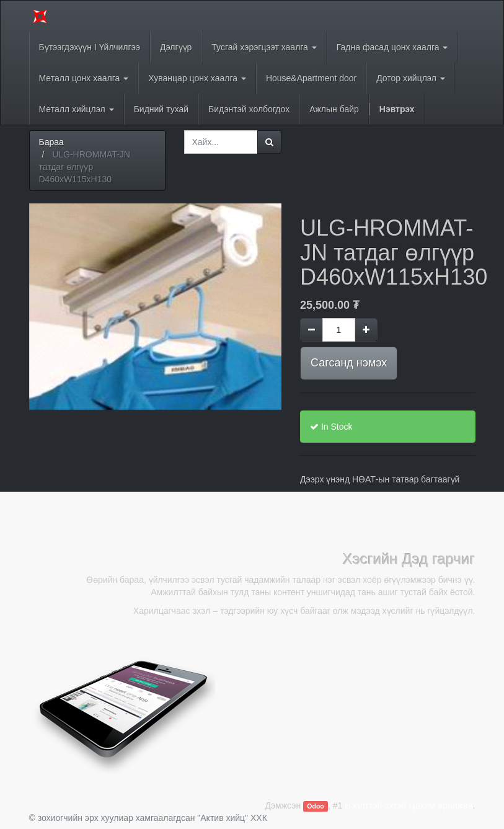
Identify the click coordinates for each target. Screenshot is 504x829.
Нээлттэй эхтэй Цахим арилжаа (409, 805)
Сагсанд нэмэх (349, 363)
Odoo (315, 806)
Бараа (51, 142)
